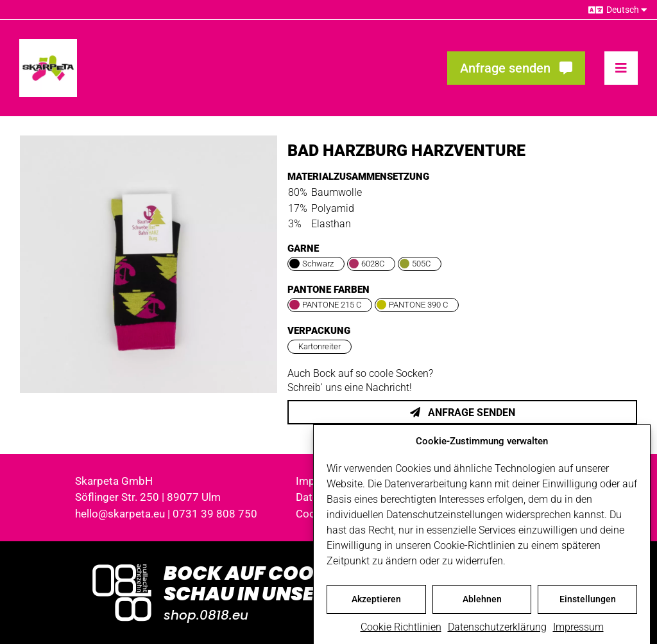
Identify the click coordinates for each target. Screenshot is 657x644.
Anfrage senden (463, 413)
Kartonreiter (320, 346)
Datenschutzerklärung (497, 634)
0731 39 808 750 (215, 514)
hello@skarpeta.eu (120, 514)
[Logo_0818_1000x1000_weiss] (122, 565)
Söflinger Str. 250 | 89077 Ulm (148, 497)
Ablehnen (482, 606)
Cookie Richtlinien (401, 634)
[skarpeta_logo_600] (48, 44)
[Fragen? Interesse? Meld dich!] (516, 68)
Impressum (578, 634)
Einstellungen (588, 606)
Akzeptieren (376, 606)
